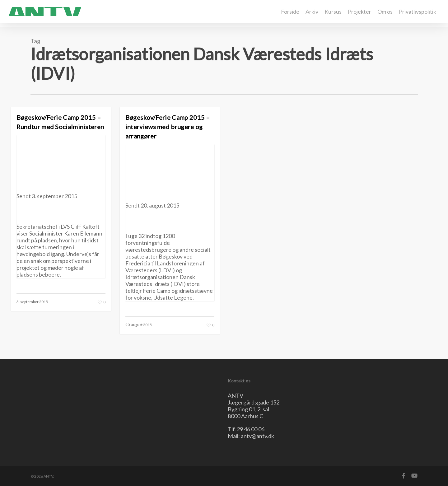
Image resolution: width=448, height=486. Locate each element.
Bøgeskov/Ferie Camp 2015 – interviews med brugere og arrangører (168, 127)
